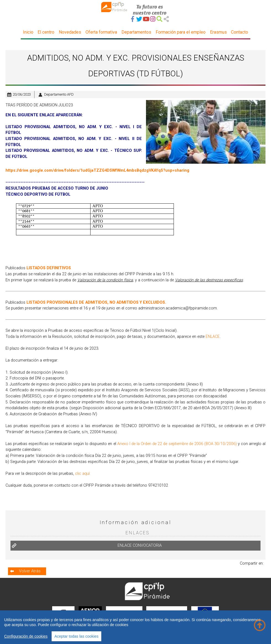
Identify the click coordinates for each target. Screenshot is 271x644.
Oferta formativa (101, 32)
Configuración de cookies (26, 636)
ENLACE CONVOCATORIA (140, 545)
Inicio (28, 32)
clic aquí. (83, 474)
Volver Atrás (30, 571)
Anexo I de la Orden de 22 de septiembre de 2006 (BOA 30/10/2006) (177, 444)
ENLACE (213, 337)
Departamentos (136, 32)
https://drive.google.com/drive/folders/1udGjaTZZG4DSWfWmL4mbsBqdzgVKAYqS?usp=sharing (97, 170)
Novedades (70, 32)
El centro (46, 32)
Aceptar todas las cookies (76, 636)
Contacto (240, 32)
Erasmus (218, 32)
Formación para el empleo (181, 32)
